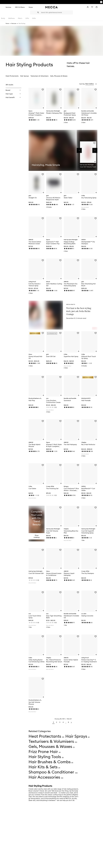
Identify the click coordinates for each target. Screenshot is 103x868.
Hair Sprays (24, 76)
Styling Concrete (87, 616)
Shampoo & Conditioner (51, 772)
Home (7, 23)
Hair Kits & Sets (43, 767)
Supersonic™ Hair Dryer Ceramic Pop (53, 243)
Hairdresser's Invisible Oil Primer (89, 114)
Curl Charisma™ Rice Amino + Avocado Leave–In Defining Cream (71, 489)
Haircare (14, 23)
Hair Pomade (86, 400)
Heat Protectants (12, 76)
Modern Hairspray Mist (54, 113)
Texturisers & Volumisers (39, 76)
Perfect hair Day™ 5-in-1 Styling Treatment (89, 661)
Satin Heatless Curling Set (54, 285)
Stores (31, 7)
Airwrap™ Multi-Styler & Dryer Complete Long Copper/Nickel (54, 445)
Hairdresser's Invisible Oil (71, 617)
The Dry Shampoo (88, 573)
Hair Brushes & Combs (50, 762)
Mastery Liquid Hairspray (69, 574)
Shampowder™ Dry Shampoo (88, 243)
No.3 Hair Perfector (88, 444)
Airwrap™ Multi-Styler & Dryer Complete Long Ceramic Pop (36, 114)
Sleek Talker (68, 198)
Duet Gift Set (51, 356)
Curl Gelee (32, 489)
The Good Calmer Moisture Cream (35, 243)
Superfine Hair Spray (71, 356)
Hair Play (32, 400)
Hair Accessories (44, 777)
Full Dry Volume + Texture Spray (35, 285)
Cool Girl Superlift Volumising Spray (88, 532)
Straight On (33, 198)
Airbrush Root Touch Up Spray (89, 357)
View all (69, 719)
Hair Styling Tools (45, 757)
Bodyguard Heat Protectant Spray (70, 114)
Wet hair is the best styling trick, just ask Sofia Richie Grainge (79, 311)
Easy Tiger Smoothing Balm (54, 617)
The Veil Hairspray (70, 444)
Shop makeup (37, 536)
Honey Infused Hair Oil (35, 357)
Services (8, 7)
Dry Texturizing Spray (89, 198)
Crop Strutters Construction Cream (53, 401)
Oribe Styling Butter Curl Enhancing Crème (37, 661)
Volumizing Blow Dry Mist (71, 532)
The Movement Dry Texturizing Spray (71, 285)
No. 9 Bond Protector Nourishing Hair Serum (54, 661)
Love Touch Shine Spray (35, 617)
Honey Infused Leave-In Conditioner (54, 574)
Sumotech (67, 400)
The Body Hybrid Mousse (34, 445)
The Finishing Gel (52, 489)
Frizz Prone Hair (43, 752)
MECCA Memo (20, 7)
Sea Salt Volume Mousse (34, 703)
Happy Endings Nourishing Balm (70, 243)
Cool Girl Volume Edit (36, 573)
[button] (91, 84)
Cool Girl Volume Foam (52, 532)
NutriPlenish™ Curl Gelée (88, 489)
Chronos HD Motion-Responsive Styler (53, 199)
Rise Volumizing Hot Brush (89, 285)
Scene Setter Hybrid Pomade (71, 661)
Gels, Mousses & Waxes (59, 76)
